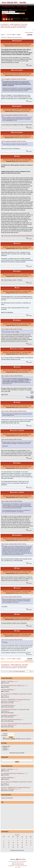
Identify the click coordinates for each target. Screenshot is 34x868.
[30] (22, 847)
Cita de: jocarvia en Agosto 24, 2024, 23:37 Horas (12, 640)
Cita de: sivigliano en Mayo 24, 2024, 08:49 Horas (12, 376)
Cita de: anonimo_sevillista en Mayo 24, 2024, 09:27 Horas (14, 411)
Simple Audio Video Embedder (18, 864)
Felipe (18, 156)
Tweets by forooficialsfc (7, 798)
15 (18, 843)
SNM (17, 715)
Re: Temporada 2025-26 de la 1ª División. (12, 686)
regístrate (25, 10)
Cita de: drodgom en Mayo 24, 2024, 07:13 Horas (12, 329)
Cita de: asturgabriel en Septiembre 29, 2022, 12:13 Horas (14, 141)
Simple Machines (23, 862)
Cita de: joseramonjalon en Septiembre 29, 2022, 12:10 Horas (14, 115)
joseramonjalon (18, 70)
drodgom (18, 271)
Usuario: (5, 734)
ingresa (20, 10)
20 (9, 845)
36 (10, 35)
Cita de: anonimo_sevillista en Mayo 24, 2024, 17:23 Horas (14, 544)
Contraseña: (4, 735)
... (6, 35)
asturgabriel (18, 41)
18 (31, 843)
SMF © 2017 (17, 862)
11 (31, 841)
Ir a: (11, 671)
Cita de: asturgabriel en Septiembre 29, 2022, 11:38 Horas (14, 79)
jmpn (18, 288)
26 (4, 847)
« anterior (27, 33)
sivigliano (18, 320)
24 (26, 845)
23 (22, 845)
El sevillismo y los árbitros (8, 715)
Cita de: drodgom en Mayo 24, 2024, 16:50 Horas (12, 501)
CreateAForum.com (20, 863)
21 (13, 845)
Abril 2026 (17, 835)
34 (8, 35)
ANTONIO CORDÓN (6, 690)
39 (15, 35)
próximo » (31, 33)
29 (18, 847)
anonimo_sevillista (18, 349)
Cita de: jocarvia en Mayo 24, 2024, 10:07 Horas (12, 439)
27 (9, 847)
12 (4, 843)
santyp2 (18, 402)
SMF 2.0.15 (11, 862)
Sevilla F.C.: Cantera (6, 681)
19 (4, 845)
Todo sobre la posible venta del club (10, 720)
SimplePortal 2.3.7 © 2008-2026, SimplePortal (18, 866)
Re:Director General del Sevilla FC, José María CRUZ (17, 44)
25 (31, 845)
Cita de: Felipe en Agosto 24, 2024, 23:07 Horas (12, 597)
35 (9, 35)
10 (26, 841)
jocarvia (18, 243)
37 (12, 35)
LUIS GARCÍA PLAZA (7, 705)
